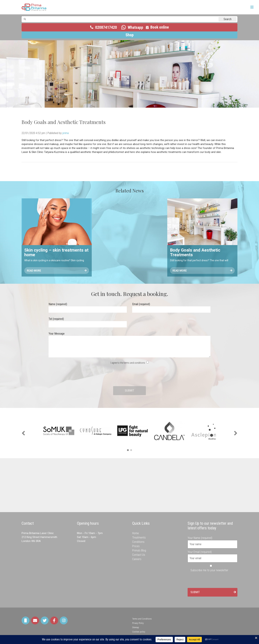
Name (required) (88, 307)
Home (136, 533)
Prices (136, 546)
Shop (130, 35)
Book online (160, 27)
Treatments (139, 538)
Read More (57, 271)
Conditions (138, 542)
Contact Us (139, 555)
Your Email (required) (213, 555)
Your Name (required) (213, 541)
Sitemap (136, 627)
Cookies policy (139, 632)
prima (66, 133)
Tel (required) (88, 322)
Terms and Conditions (142, 619)
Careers (137, 559)
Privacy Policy (138, 623)
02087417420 (106, 27)
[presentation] (129, 376)
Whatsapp (135, 27)
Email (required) (171, 307)
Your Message (129, 345)
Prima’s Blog (139, 550)
